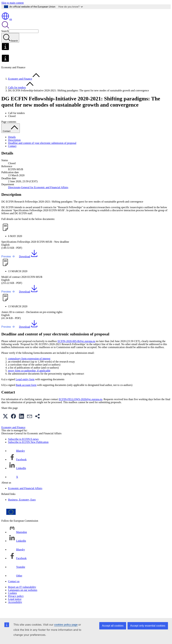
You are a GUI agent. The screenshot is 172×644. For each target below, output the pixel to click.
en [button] (7, 29)
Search (5, 41)
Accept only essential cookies (148, 626)
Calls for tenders (17, 97)
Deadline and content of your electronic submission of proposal (42, 153)
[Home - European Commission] (26, 20)
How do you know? (71, 7)
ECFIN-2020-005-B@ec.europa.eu (76, 351)
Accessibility (15, 612)
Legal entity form (25, 389)
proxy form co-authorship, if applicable (29, 380)
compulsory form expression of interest (29, 368)
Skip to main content (13, 3)
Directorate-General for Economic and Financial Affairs (38, 197)
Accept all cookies (113, 626)
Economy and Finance (20, 88)
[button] (8, 266)
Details (12, 147)
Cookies (12, 603)
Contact (12, 156)
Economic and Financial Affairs (25, 498)
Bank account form (26, 395)
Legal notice (15, 609)
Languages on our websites (23, 600)
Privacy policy (16, 606)
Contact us (14, 591)
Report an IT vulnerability (22, 597)
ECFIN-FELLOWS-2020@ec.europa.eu (81, 409)
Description (14, 150)
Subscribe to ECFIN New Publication (28, 452)
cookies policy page (66, 625)
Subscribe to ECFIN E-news (23, 449)
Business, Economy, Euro (22, 509)
